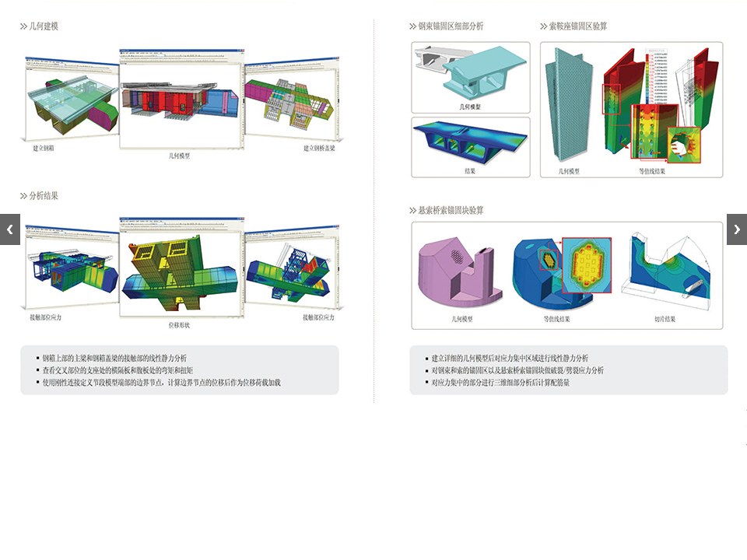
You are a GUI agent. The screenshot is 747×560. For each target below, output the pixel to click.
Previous (10, 229)
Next (737, 229)
